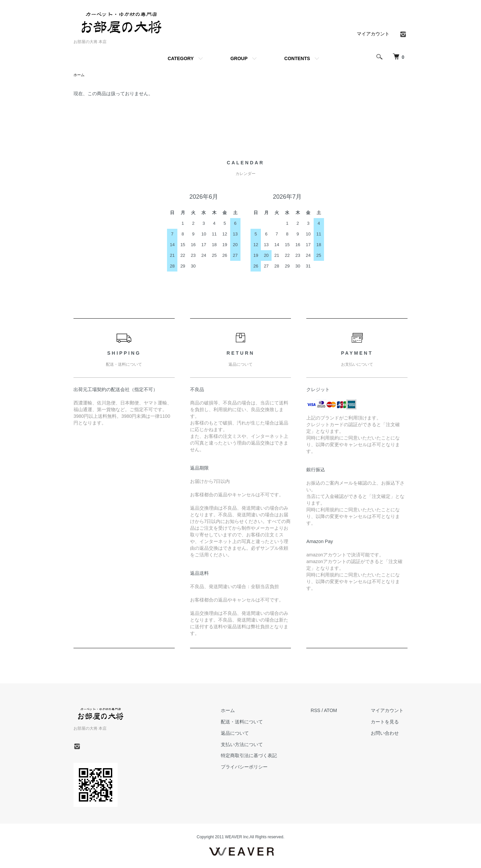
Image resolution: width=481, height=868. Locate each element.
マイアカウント (373, 34)
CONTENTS (297, 58)
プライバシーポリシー (256, 767)
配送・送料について (253, 722)
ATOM (338, 711)
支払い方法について (253, 745)
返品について (246, 734)
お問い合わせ (389, 734)
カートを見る (389, 722)
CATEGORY (181, 58)
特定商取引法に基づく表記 (260, 756)
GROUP (239, 58)
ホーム (79, 75)
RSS (323, 711)
